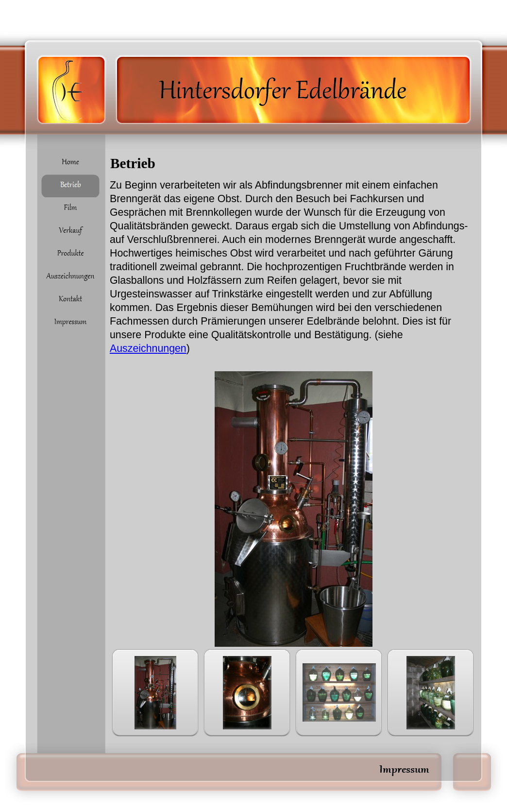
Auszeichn (148, 348)
